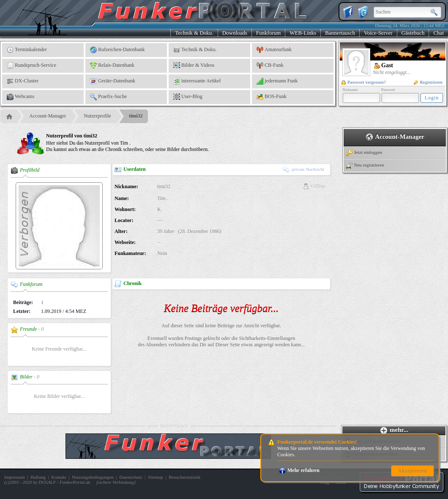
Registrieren (428, 82)
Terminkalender (27, 50)
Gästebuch (413, 33)
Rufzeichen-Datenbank (117, 50)
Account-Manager (48, 116)
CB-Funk (270, 66)
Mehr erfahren (299, 470)
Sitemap (156, 477)
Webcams (20, 97)
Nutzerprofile (97, 116)
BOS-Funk (272, 97)
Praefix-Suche (108, 97)
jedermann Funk (277, 81)
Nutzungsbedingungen (93, 477)
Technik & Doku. (194, 33)
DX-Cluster (23, 81)
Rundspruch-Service (31, 66)
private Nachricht (303, 169)
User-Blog (188, 97)
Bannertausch (340, 33)
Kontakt (59, 477)
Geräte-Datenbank (113, 81)
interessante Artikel (197, 81)
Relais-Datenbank (112, 66)
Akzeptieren (412, 471)
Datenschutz (131, 477)
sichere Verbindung (116, 482)
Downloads (235, 33)
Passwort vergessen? (364, 82)
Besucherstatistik (184, 477)
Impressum (15, 477)
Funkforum (269, 33)
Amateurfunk (274, 50)
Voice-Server (378, 33)
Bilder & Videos (194, 66)
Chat (438, 33)
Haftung (38, 477)
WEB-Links (303, 33)
